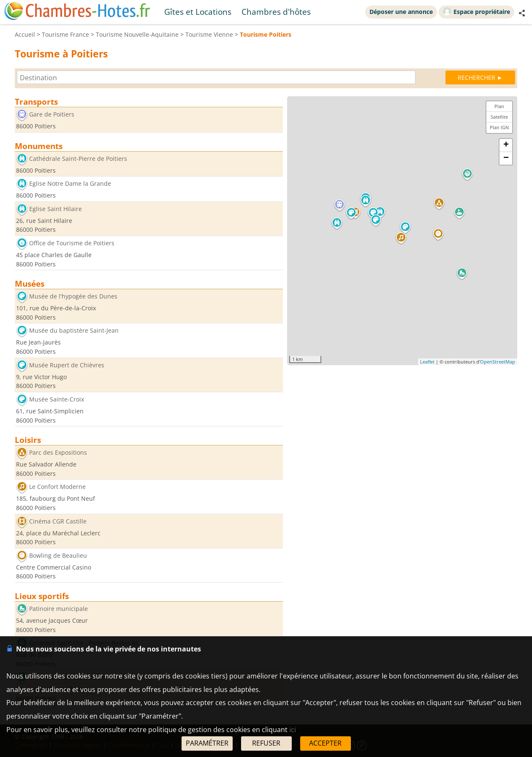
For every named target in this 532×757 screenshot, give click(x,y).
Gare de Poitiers (52, 114)
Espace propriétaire (476, 11)
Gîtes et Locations (198, 12)
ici (293, 730)
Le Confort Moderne (57, 487)
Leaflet (427, 362)
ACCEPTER (325, 743)
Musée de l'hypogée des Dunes (73, 297)
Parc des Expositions (58, 453)
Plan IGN (499, 127)
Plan (499, 106)
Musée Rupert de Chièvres (67, 365)
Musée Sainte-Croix (57, 399)
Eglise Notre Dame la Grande (70, 184)
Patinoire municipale (58, 609)
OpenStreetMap (498, 362)
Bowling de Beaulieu (58, 555)
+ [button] (506, 145)
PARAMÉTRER (207, 743)
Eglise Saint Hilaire (56, 209)
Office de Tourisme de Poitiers (72, 243)
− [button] (506, 158)
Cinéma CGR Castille (58, 521)
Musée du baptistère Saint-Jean (74, 331)
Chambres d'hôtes (276, 12)
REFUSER (266, 743)
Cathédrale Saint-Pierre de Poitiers (78, 159)
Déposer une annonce (401, 12)
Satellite (499, 117)
